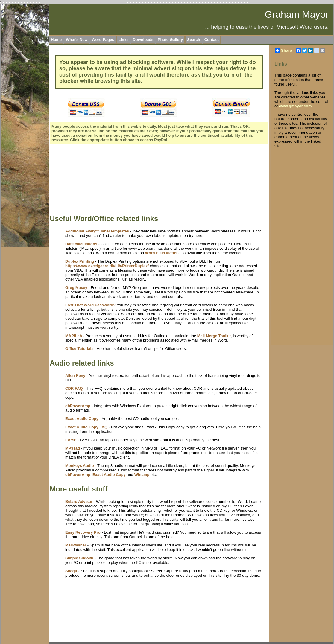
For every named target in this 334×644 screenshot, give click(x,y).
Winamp (142, 475)
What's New (77, 40)
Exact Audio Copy (82, 419)
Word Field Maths (161, 253)
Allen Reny (75, 376)
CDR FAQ (74, 388)
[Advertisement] (84, 180)
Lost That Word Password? (90, 305)
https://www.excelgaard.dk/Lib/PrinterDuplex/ (107, 266)
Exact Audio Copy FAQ (86, 427)
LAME (71, 440)
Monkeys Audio (80, 466)
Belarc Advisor (79, 501)
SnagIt (71, 571)
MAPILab (74, 336)
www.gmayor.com (295, 106)
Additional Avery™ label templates (97, 231)
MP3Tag (73, 448)
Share (283, 51)
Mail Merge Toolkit (214, 336)
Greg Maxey (76, 288)
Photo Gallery (170, 40)
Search (193, 40)
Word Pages (103, 40)
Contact (212, 40)
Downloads (143, 40)
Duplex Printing (80, 261)
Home (56, 40)
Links (123, 40)
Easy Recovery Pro (83, 532)
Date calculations (81, 244)
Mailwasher (76, 545)
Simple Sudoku (79, 558)
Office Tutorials (79, 349)
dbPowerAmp (78, 406)
